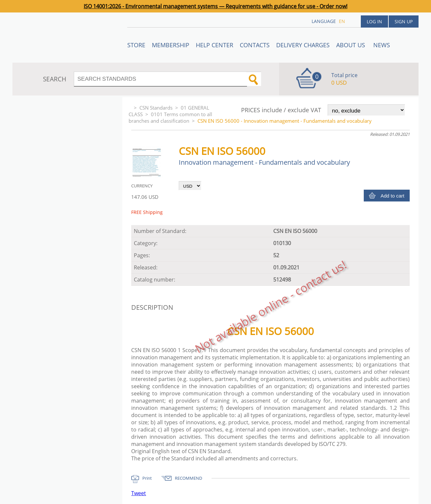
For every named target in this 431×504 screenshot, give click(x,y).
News (382, 45)
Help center (215, 45)
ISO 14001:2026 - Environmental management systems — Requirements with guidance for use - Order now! (215, 6)
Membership (171, 45)
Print (147, 478)
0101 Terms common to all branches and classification (170, 117)
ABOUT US (351, 45)
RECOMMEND (188, 478)
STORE (136, 45)
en (342, 21)
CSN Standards (156, 108)
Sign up (404, 21)
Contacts (255, 45)
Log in (374, 21)
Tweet (139, 493)
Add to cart (392, 196)
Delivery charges (303, 45)
